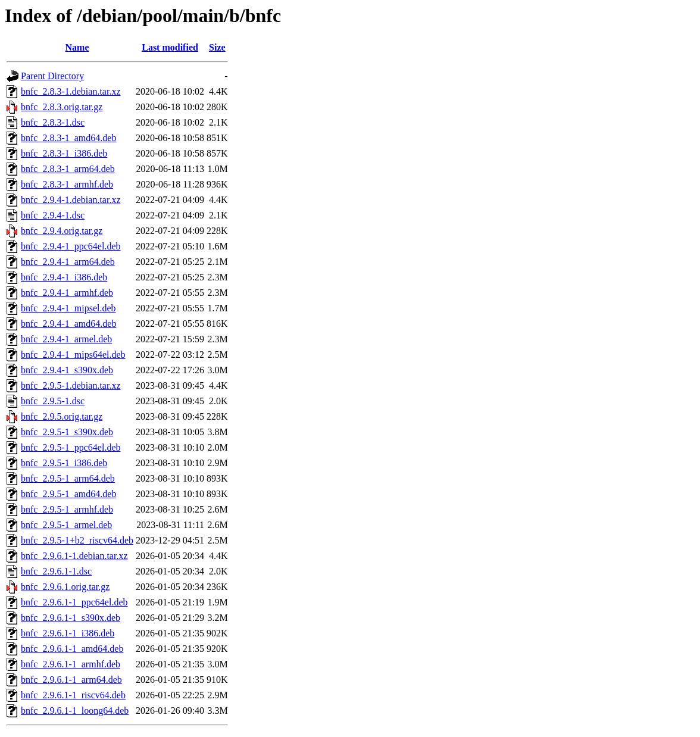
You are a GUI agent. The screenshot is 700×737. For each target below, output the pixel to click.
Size (217, 47)
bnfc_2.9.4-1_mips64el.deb (73, 355)
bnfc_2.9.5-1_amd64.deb (68, 494)
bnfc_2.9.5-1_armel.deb (66, 525)
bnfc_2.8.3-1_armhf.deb (67, 184)
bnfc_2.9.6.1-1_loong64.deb (75, 711)
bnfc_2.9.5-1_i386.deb (64, 463)
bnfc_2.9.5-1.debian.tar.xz (71, 385)
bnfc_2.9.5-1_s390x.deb (67, 432)
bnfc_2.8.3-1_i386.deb (64, 153)
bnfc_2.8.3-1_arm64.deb (68, 169)
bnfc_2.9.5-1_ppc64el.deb (71, 447)
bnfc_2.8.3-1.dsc (53, 122)
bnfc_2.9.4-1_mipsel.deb (68, 308)
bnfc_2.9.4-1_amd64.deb (68, 324)
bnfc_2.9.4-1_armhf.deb (67, 293)
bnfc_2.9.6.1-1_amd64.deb (72, 649)
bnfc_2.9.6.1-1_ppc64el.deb (74, 602)
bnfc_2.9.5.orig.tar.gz (62, 416)
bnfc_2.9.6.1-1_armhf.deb (71, 664)
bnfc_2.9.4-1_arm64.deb (68, 262)
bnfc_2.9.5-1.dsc (53, 401)
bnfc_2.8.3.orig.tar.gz (62, 107)
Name (77, 47)
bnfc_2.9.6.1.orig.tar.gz (65, 587)
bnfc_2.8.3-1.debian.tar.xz (71, 91)
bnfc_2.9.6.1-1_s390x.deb (71, 618)
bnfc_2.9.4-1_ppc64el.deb (71, 246)
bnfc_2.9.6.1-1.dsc (56, 571)
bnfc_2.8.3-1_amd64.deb (68, 138)
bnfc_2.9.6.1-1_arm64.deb (71, 680)
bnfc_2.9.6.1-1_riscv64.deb (73, 695)
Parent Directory (52, 76)
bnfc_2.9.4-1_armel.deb (66, 339)
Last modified (170, 47)
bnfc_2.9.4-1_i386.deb (64, 277)
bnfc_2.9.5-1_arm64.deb (68, 478)
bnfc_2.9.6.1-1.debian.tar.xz (74, 556)
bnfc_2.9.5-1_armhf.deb (67, 509)
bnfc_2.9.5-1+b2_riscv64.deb (77, 540)
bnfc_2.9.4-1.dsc (53, 215)
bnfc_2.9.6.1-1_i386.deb (68, 633)
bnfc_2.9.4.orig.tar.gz (62, 231)
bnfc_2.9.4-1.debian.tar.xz (71, 200)
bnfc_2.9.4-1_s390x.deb (67, 370)
